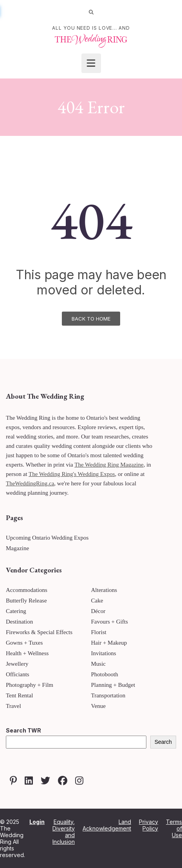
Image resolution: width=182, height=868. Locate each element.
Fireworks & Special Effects (39, 632)
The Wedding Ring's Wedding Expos (72, 474)
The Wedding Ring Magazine (109, 465)
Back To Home (91, 319)
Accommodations (27, 590)
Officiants (18, 674)
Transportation (108, 695)
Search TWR (23, 730)
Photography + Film (30, 685)
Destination (19, 622)
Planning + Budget (113, 685)
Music (99, 664)
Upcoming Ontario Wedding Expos (47, 538)
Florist (99, 632)
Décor (98, 611)
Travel (14, 706)
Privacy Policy (149, 825)
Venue (99, 706)
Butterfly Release (26, 601)
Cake (97, 601)
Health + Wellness (27, 653)
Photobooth (105, 674)
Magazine (17, 548)
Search (163, 742)
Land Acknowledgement (107, 825)
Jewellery (17, 664)
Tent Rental (19, 695)
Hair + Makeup (109, 643)
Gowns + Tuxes (24, 643)
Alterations (104, 590)
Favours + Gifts (110, 622)
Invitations (104, 653)
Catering (16, 611)
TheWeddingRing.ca (30, 483)
